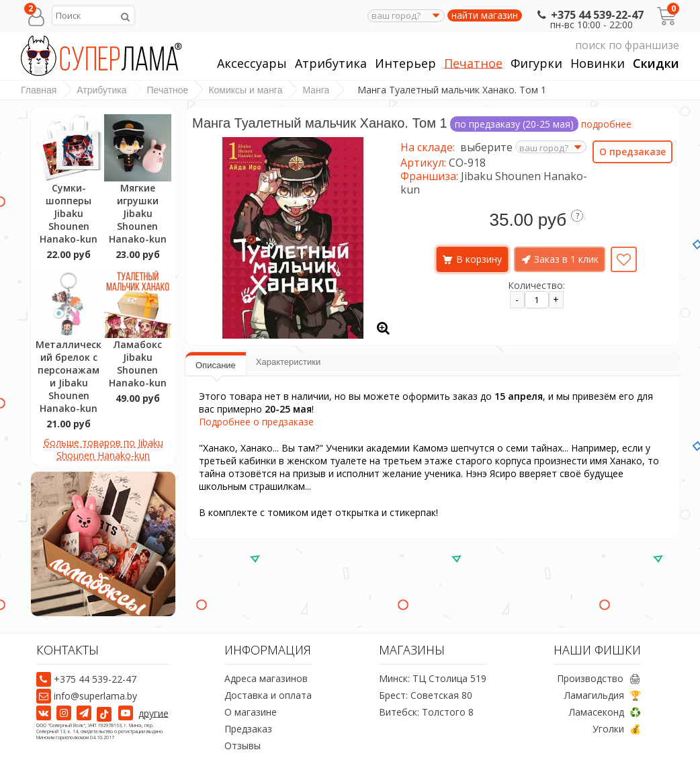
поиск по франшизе (553, 45)
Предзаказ (248, 729)
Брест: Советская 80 (426, 695)
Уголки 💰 (617, 729)
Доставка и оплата (268, 695)
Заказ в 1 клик (566, 259)
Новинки (598, 63)
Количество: (536, 285)
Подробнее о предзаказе (256, 422)
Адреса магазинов (266, 678)
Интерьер (405, 63)
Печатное (473, 63)
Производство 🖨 (599, 678)
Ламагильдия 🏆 (603, 695)
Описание (216, 365)
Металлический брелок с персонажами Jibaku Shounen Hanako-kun (69, 376)
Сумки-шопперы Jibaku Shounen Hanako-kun (69, 213)
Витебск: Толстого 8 (426, 712)
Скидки (656, 63)
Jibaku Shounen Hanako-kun (494, 183)
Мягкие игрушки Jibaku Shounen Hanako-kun (138, 213)
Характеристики (288, 362)
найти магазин (485, 15)
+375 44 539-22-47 (589, 15)
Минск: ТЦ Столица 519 (433, 678)
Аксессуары (252, 63)
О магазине (251, 712)
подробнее (606, 124)
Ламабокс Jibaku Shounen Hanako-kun (138, 364)
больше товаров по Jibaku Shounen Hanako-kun (103, 449)
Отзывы (243, 746)
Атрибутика (331, 63)
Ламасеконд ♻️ (605, 712)
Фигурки (536, 63)
